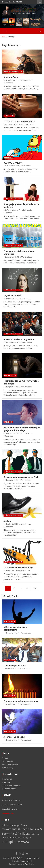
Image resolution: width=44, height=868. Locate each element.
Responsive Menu (40, 2)
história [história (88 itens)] (16, 833)
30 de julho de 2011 (11, 524)
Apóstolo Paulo (11, 77)
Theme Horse (25, 861)
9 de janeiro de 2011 (11, 669)
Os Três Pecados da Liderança (18, 568)
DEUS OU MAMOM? (13, 163)
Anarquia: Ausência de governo (19, 339)
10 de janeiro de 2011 (11, 633)
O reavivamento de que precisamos (21, 701)
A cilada (7, 521)
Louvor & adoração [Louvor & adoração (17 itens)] (12, 838)
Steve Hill (8, 422)
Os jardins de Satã (12, 295)
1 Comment (8, 213)
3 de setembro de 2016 (12, 257)
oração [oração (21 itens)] (27, 838)
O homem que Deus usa (15, 665)
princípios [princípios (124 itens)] (9, 842)
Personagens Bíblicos (13, 72)
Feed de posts (7, 761)
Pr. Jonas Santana (9, 789)
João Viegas (9, 116)
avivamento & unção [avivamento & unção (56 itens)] (15, 829)
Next (35, 588)
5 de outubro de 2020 (11, 166)
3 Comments (8, 527)
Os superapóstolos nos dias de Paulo (21, 477)
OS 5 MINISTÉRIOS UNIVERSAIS (19, 121)
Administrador (26, 80)
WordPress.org (8, 768)
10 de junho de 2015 (11, 299)
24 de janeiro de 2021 (11, 80)
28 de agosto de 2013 (11, 387)
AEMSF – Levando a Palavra (28, 858)
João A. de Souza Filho (13, 199)
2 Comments (8, 83)
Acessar (5, 758)
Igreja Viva (6, 782)
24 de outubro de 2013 (12, 343)
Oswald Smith (11, 596)
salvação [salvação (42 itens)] (23, 842)
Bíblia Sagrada (7, 779)
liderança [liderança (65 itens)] (28, 833)
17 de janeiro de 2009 (11, 704)
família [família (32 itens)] (34, 829)
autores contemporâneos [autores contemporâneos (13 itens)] (14, 825)
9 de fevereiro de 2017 (12, 210)
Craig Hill (8, 157)
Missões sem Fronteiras (11, 786)
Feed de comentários (10, 765)
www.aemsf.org (8, 813)
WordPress (30, 864)
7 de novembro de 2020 (12, 124)
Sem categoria (10, 375)
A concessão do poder (14, 737)
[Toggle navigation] (5, 31)
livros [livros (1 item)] (37, 834)
